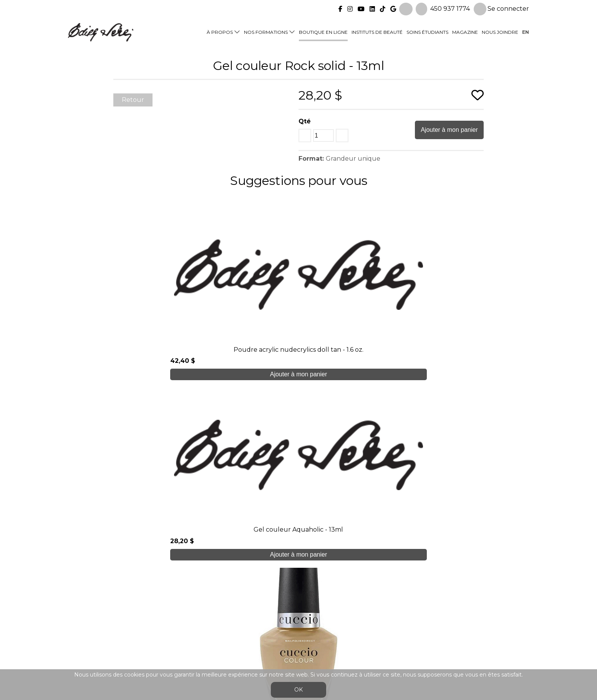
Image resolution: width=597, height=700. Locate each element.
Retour (133, 100)
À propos (220, 31)
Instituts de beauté (377, 31)
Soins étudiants (427, 31)
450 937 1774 (450, 8)
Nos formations (266, 31)
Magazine (465, 31)
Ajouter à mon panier (449, 130)
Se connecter (501, 8)
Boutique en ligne (323, 31)
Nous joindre (500, 31)
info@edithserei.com (214, 646)
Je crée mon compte (299, 537)
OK (298, 690)
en (526, 31)
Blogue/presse (205, 631)
